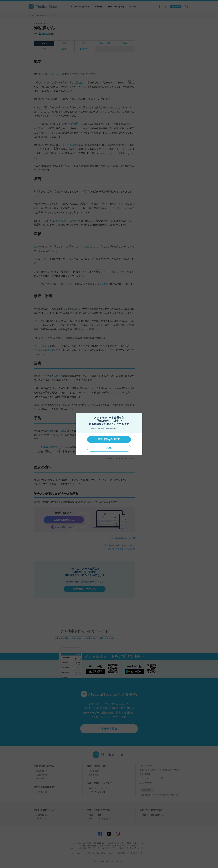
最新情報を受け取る (109, 439)
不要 (109, 448)
